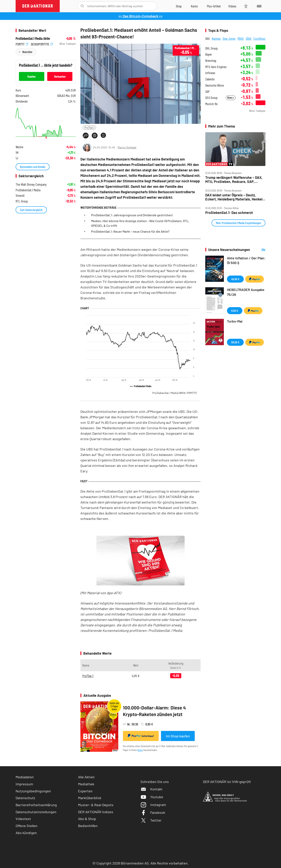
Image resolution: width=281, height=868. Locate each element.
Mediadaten (25, 777)
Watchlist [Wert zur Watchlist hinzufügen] (27, 52)
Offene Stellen (27, 826)
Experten (85, 791)
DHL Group (212, 48)
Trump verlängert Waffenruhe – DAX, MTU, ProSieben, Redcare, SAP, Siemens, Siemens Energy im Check (234, 180)
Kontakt (152, 789)
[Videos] (232, 6)
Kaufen (32, 76)
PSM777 (22, 44)
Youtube (152, 797)
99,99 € (235, 342)
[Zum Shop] (179, 6)
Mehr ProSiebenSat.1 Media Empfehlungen (238, 223)
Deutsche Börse (215, 85)
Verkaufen (60, 76)
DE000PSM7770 (42, 44)
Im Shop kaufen (178, 736)
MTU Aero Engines (216, 67)
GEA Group (211, 98)
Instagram (153, 805)
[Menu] (258, 6)
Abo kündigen (26, 833)
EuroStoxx (259, 38)
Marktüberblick (90, 798)
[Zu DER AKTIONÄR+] (214, 6)
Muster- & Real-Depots (96, 805)
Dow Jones (229, 38)
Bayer (209, 54)
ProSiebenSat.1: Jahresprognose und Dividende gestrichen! (132, 215)
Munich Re (211, 104)
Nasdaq (216, 38)
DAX (208, 38)
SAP (207, 92)
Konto (140, 750)
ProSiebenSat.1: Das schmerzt (229, 213)
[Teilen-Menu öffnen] (86, 136)
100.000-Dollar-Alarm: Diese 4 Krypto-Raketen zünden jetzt (154, 711)
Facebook (153, 812)
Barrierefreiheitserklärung (36, 805)
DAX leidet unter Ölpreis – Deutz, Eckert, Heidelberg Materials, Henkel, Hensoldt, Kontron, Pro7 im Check (234, 197)
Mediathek (86, 784)
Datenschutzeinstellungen (36, 812)
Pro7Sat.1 (89, 127)
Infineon (210, 73)
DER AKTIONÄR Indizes (96, 812)
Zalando (210, 79)
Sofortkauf (141, 736)
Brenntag (211, 61)
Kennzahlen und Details (33, 167)
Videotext (23, 819)
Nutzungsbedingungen (33, 791)
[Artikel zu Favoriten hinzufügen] (103, 135)
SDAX (249, 38)
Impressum (24, 784)
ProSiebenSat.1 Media (175, 393)
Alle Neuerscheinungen (259, 250)
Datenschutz (25, 798)
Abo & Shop (87, 819)
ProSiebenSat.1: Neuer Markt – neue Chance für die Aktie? (130, 231)
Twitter (151, 820)
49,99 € (235, 279)
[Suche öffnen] (82, 6)
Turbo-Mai (235, 321)
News (231, 98)
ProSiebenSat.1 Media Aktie (33, 39)
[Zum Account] (194, 6)
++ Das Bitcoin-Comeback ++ (140, 16)
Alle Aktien (86, 777)
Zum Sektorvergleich (31, 210)
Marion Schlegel (127, 147)
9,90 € (235, 311)
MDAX (241, 38)
